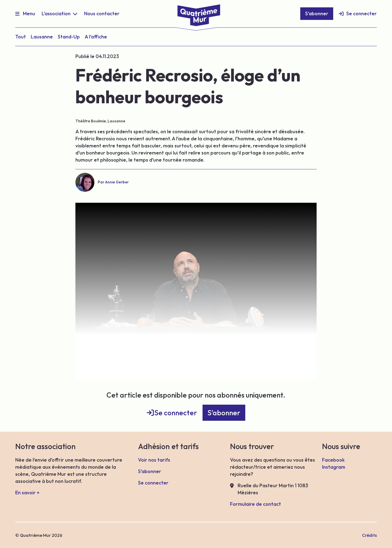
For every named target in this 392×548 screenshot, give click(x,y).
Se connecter (362, 13)
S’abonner (150, 471)
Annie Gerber (117, 182)
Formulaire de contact (255, 504)
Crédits (369, 535)
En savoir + (27, 493)
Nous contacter (102, 13)
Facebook (333, 460)
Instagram (334, 467)
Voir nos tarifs (154, 460)
